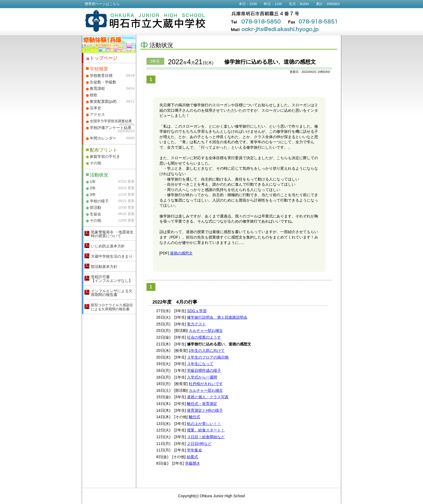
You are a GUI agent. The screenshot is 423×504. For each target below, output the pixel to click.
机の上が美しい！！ (204, 424)
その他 (95, 163)
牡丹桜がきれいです (206, 384)
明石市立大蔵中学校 (145, 21)
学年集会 (195, 450)
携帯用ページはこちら (102, 4)
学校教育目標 (101, 76)
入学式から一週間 (202, 377)
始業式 (192, 457)
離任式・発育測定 (202, 404)
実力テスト (196, 324)
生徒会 (95, 214)
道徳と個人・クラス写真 (208, 397)
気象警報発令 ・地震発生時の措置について (112, 234)
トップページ (104, 58)
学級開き (193, 463)
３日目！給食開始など (206, 437)
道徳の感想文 (181, 253)
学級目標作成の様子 (204, 370)
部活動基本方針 (104, 267)
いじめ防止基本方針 (108, 246)
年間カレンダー (103, 138)
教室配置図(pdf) (103, 101)
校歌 (94, 95)
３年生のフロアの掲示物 (208, 357)
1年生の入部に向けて (207, 350)
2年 (93, 188)
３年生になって (200, 364)
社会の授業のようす (204, 337)
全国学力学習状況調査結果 (111, 121)
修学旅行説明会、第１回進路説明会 (217, 317)
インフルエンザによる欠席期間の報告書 (112, 293)
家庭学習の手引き (105, 156)
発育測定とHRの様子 (205, 410)
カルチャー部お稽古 (206, 331)
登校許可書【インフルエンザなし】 (112, 279)
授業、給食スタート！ (206, 430)
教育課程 (97, 88)
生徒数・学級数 (103, 82)
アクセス (97, 114)
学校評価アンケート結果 (111, 128)
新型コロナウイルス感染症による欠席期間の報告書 (112, 307)
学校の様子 (99, 201)
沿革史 (95, 108)
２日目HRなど (199, 444)
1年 (93, 182)
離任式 (195, 417)
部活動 (95, 207)
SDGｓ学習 (197, 311)
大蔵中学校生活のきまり (112, 256)
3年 (93, 195)
